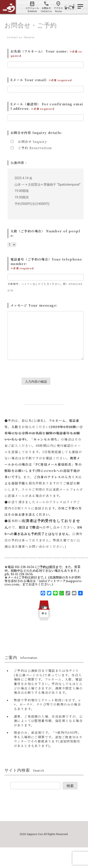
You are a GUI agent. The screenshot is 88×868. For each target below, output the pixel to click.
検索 (70, 786)
